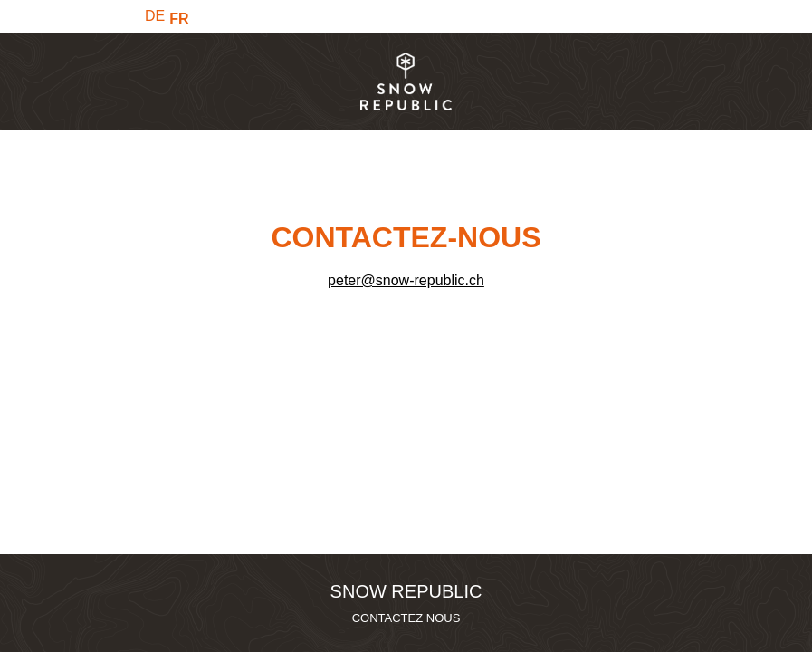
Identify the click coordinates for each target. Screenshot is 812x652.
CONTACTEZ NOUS (406, 618)
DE (155, 16)
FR (179, 19)
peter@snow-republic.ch (406, 280)
